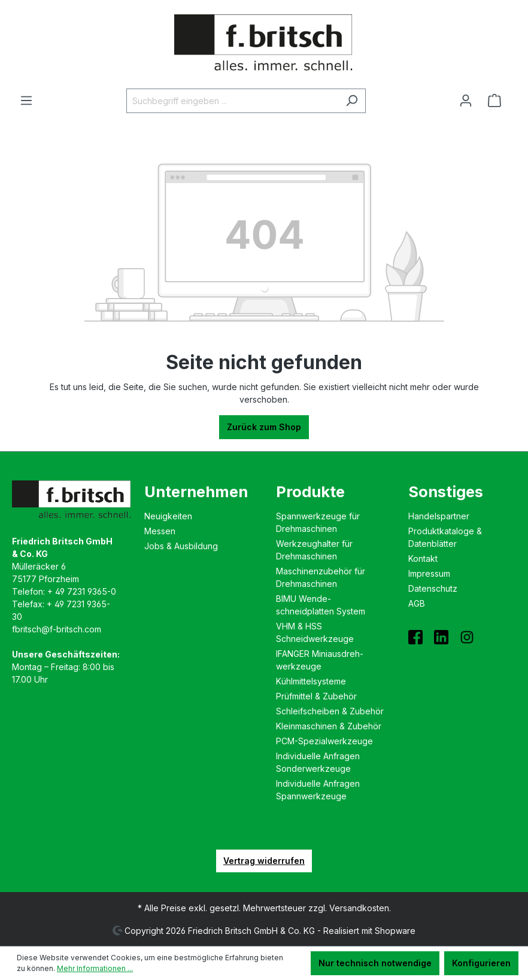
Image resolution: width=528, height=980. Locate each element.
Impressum (429, 573)
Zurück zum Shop (264, 427)
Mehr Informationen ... (95, 968)
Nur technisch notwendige (375, 963)
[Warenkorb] (498, 101)
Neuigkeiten (168, 516)
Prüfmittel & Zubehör (316, 696)
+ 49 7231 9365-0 (82, 591)
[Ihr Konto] (466, 101)
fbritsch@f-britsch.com (57, 629)
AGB (417, 603)
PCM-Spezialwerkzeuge (324, 741)
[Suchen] (352, 101)
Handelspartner (439, 516)
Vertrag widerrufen (264, 861)
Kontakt (423, 559)
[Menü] (26, 101)
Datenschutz (433, 588)
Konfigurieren (481, 963)
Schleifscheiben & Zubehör (330, 711)
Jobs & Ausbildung (181, 546)
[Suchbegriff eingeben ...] (232, 101)
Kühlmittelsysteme (311, 681)
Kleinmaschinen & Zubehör (329, 726)
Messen (160, 531)
